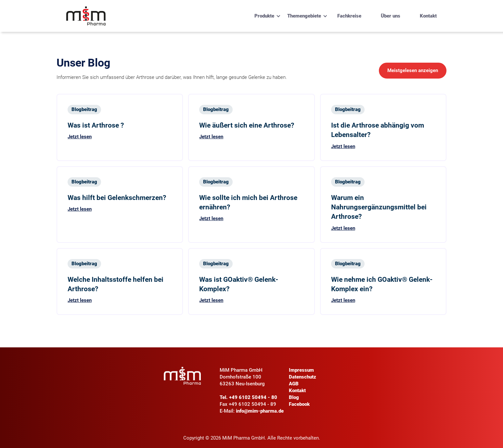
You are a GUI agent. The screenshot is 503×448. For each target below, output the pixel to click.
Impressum (301, 370)
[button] (264, 16)
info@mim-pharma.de (260, 411)
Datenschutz (303, 377)
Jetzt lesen (80, 137)
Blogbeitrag (84, 109)
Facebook (299, 404)
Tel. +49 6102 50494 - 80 (248, 397)
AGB (294, 384)
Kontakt (297, 391)
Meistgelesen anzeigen (413, 70)
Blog (294, 397)
